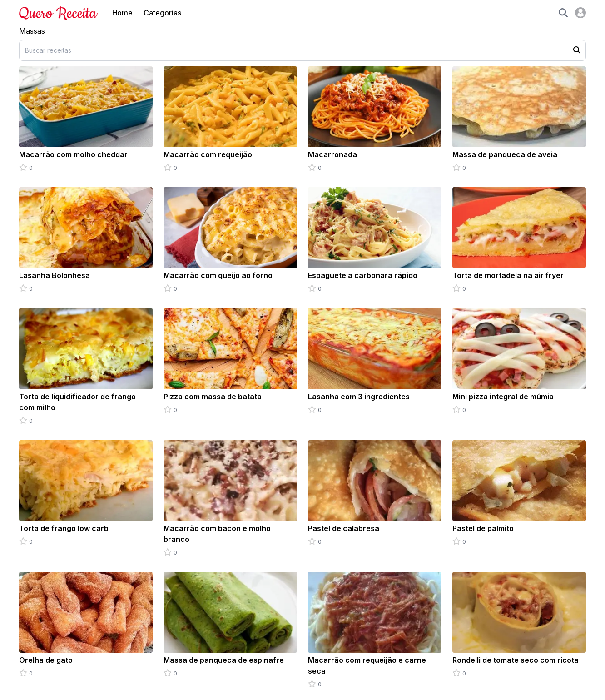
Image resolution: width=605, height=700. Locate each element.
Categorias (162, 13)
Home (122, 13)
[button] (563, 13)
